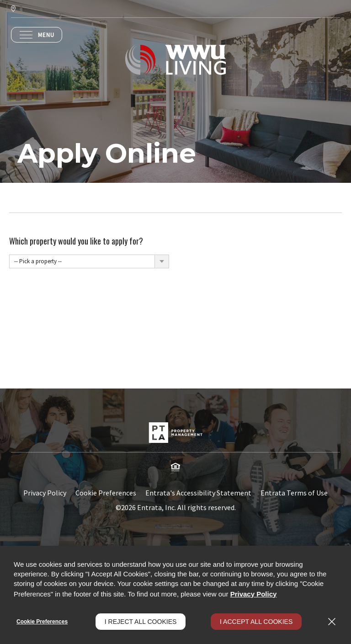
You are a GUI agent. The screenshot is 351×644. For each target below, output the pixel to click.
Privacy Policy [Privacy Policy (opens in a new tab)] (45, 493)
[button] (175, 467)
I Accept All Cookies (256, 622)
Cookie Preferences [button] (106, 493)
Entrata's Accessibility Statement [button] (198, 493)
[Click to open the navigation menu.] (37, 35)
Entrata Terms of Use (294, 493)
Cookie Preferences (42, 622)
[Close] (332, 622)
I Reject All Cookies (141, 622)
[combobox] (89, 261)
